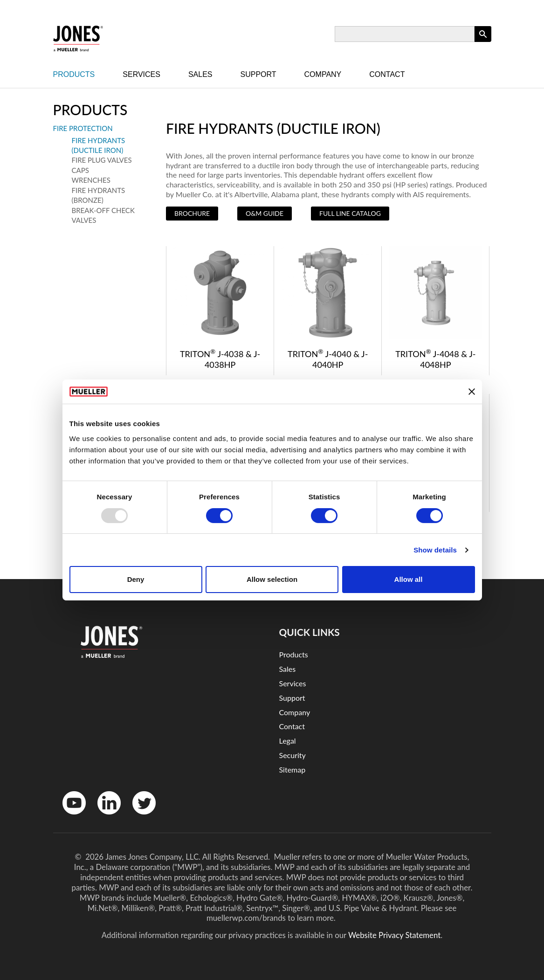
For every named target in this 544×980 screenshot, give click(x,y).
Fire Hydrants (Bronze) (99, 195)
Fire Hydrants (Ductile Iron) (99, 145)
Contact (387, 74)
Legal (288, 741)
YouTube (69, 817)
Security (293, 755)
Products (74, 74)
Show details (435, 550)
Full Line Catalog (350, 213)
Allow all (409, 579)
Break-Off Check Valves (103, 215)
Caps (80, 170)
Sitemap (293, 770)
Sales (200, 74)
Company (323, 74)
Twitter (138, 817)
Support (258, 74)
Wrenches (91, 180)
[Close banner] (472, 392)
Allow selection (272, 579)
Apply (483, 42)
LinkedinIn (106, 817)
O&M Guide (265, 213)
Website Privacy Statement (394, 935)
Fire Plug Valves (102, 160)
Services (141, 74)
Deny (136, 579)
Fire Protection (83, 128)
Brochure (192, 213)
